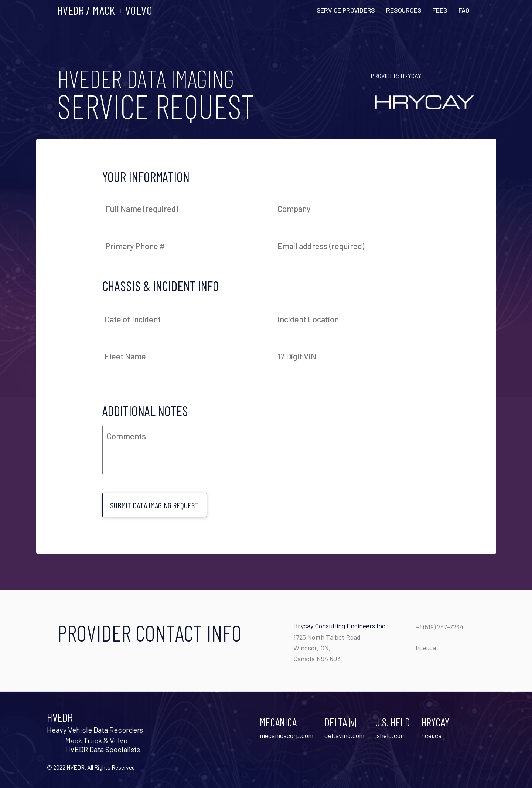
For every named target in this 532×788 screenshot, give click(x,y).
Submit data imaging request (154, 505)
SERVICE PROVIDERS (346, 10)
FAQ (464, 10)
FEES (440, 10)
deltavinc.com (344, 735)
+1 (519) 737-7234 (439, 627)
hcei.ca (426, 647)
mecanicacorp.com (287, 735)
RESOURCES (404, 10)
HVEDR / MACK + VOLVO (105, 10)
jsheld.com (391, 735)
